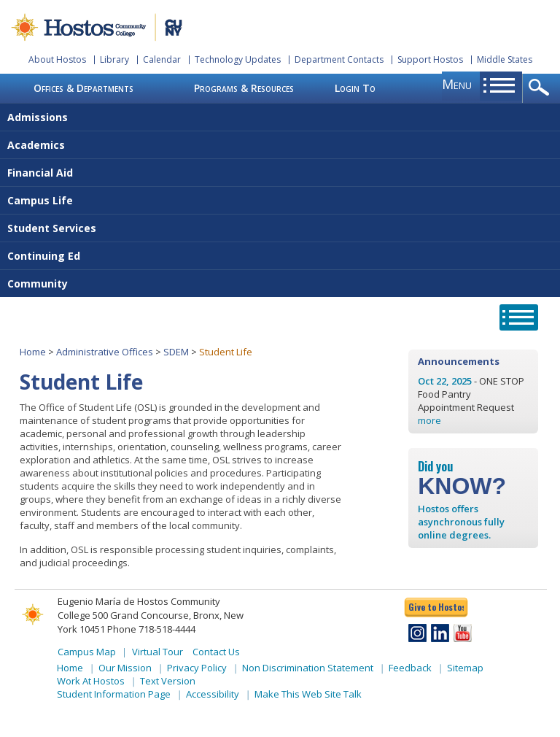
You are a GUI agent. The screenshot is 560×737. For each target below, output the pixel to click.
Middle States (505, 59)
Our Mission (125, 668)
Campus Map (87, 652)
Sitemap (465, 668)
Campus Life (40, 200)
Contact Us (216, 652)
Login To (355, 88)
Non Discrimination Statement (308, 668)
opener (541, 88)
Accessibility (213, 694)
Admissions (38, 117)
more (429, 420)
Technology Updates (238, 59)
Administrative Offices (105, 352)
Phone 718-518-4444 (151, 629)
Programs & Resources (244, 88)
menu (457, 84)
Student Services (52, 228)
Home (33, 352)
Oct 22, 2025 (445, 381)
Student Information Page (114, 694)
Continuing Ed (44, 256)
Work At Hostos (91, 681)
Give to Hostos (436, 607)
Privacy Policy (197, 668)
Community (38, 283)
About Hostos (57, 59)
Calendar (162, 59)
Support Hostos (430, 59)
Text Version (168, 681)
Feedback (410, 668)
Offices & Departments (83, 88)
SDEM (176, 352)
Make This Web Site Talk (308, 694)
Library (114, 59)
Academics (36, 145)
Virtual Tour (157, 652)
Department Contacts (339, 59)
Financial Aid (40, 173)
